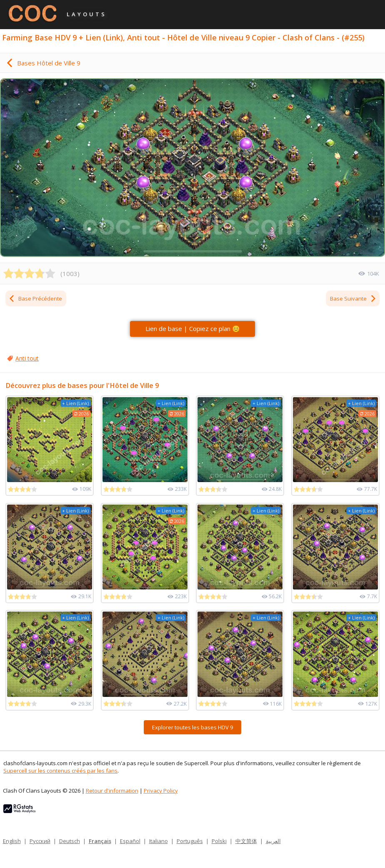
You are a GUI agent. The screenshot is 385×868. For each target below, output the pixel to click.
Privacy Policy (161, 791)
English (12, 841)
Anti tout (27, 358)
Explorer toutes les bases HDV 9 (192, 727)
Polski (219, 841)
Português (190, 841)
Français (100, 841)
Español (130, 841)
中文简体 (246, 841)
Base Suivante (353, 298)
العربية (273, 841)
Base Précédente (35, 298)
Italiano (159, 841)
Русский (40, 841)
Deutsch (70, 841)
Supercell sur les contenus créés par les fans (60, 771)
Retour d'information (112, 791)
